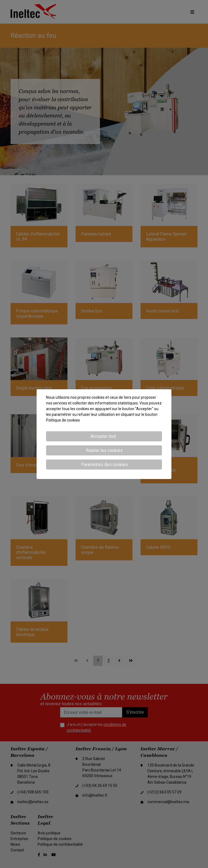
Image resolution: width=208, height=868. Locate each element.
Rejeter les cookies (104, 450)
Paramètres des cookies (104, 465)
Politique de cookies (63, 420)
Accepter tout (103, 436)
